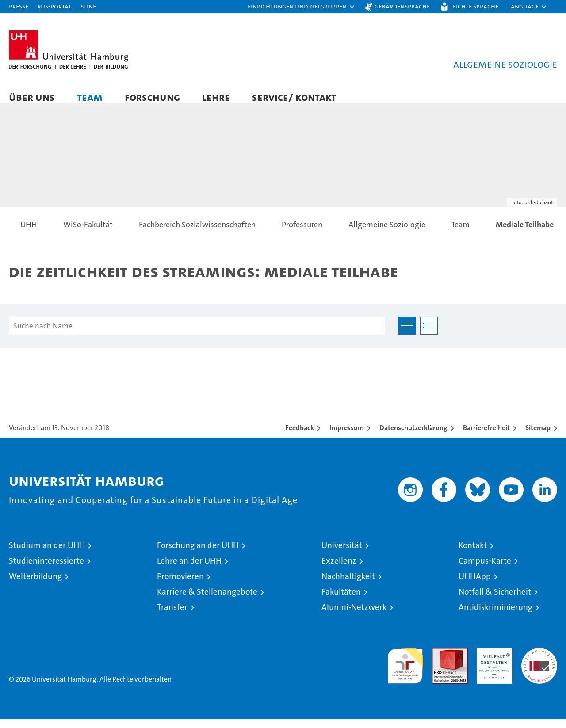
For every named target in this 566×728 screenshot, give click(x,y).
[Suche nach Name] (197, 335)
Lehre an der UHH (189, 570)
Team (90, 97)
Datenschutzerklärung (413, 436)
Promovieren (180, 585)
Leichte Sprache (474, 6)
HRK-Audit (492, 661)
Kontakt (473, 554)
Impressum (347, 436)
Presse (19, 6)
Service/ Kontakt (294, 97)
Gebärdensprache (402, 6)
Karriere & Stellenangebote (207, 600)
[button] (302, 7)
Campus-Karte (485, 570)
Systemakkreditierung (539, 661)
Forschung (152, 97)
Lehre (216, 97)
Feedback (300, 436)
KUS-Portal (54, 6)
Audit (440, 661)
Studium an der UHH (47, 554)
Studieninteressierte (46, 570)
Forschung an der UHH (198, 554)
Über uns (32, 97)
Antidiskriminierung (495, 616)
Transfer (172, 616)
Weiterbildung (35, 585)
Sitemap (538, 436)
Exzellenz (339, 570)
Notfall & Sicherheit (495, 600)
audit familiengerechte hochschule (405, 671)
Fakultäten (341, 600)
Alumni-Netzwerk (354, 616)
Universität (342, 554)
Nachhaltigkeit (348, 585)
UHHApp (475, 585)
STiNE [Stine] (88, 6)
